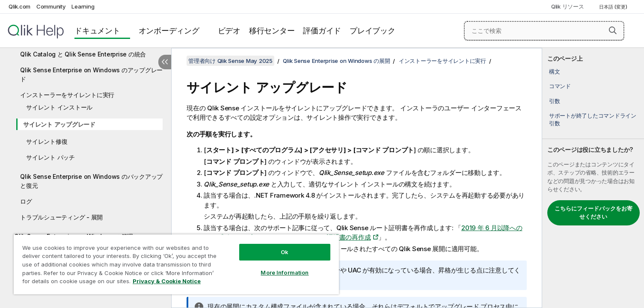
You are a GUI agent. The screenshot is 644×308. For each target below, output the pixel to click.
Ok (285, 252)
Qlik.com (19, 6)
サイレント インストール (59, 107)
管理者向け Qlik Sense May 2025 (230, 61)
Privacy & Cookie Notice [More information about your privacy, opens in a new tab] (167, 281)
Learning (83, 6)
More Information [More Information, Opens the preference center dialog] (285, 272)
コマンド (560, 86)
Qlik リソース (568, 6)
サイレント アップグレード (59, 124)
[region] (176, 264)
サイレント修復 (47, 141)
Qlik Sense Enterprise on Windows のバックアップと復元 (91, 181)
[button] (613, 30)
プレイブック (372, 31)
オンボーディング (169, 31)
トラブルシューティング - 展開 (61, 217)
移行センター (272, 31)
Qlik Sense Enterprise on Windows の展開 (336, 61)
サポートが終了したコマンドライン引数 (593, 119)
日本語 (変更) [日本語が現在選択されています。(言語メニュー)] (614, 7)
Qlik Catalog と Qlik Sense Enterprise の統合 (83, 54)
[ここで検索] (544, 31)
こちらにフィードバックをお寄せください (594, 213)
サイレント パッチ (50, 157)
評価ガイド (322, 31)
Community (51, 6)
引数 (555, 101)
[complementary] (593, 178)
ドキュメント (97, 31)
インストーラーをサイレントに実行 (67, 95)
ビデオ (229, 31)
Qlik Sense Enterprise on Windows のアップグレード (91, 74)
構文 (555, 71)
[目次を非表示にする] (165, 62)
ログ (26, 201)
